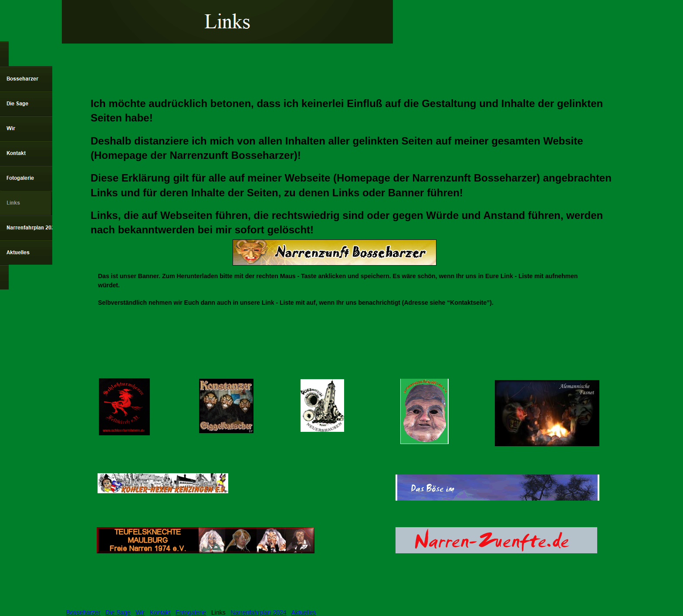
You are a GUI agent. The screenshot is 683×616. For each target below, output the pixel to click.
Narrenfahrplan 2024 (258, 613)
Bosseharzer (83, 613)
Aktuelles (304, 613)
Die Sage (118, 613)
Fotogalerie (191, 613)
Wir (140, 613)
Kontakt (160, 613)
